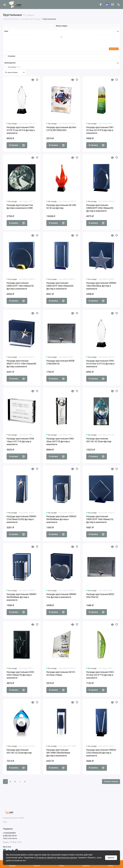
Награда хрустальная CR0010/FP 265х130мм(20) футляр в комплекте (60, 286)
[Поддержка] (118, 4)
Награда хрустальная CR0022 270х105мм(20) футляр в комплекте (101, 753)
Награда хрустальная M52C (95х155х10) (100, 596)
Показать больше (111, 781)
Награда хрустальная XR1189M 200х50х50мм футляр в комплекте (58, 753)
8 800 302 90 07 (10, 836)
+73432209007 (9, 833)
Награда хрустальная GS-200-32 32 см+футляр (61, 207)
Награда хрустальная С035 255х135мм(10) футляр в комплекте (20, 675)
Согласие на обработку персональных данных (56, 858)
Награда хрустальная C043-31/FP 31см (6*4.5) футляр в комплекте (21, 130)
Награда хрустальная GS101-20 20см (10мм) (61, 673)
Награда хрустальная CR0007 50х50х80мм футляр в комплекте (22, 597)
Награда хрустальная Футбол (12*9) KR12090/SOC (61, 129)
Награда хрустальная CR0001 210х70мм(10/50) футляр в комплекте (22, 519)
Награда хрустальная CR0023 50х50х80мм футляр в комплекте (61, 519)
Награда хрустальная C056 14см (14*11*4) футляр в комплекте (20, 441)
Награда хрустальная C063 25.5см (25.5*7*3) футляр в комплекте (100, 675)
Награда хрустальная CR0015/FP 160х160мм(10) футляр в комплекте (100, 519)
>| (25, 782)
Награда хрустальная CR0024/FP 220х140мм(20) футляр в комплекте (100, 208)
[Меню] (5, 4)
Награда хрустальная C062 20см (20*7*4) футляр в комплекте (60, 441)
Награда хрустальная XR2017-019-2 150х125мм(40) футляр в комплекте (21, 364)
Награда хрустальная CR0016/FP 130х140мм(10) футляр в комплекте (20, 286)
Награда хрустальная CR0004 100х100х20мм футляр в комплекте (101, 286)
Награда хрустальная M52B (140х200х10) (60, 362)
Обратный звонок (10, 838)
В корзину (17, 145)
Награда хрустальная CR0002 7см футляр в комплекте (61, 596)
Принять (111, 858)
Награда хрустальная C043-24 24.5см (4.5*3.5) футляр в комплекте (100, 364)
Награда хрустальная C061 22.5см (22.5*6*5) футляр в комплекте (100, 130)
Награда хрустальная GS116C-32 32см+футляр (99, 440)
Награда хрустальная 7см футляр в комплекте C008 (20, 207)
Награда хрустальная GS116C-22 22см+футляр (19, 751)
